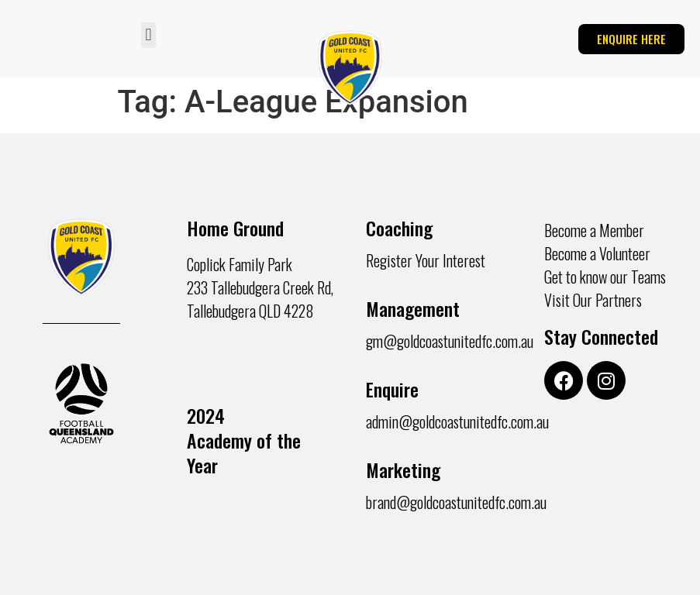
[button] (148, 35)
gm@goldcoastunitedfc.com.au (450, 341)
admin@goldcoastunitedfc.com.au (457, 421)
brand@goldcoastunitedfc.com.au (456, 502)
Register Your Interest (426, 260)
